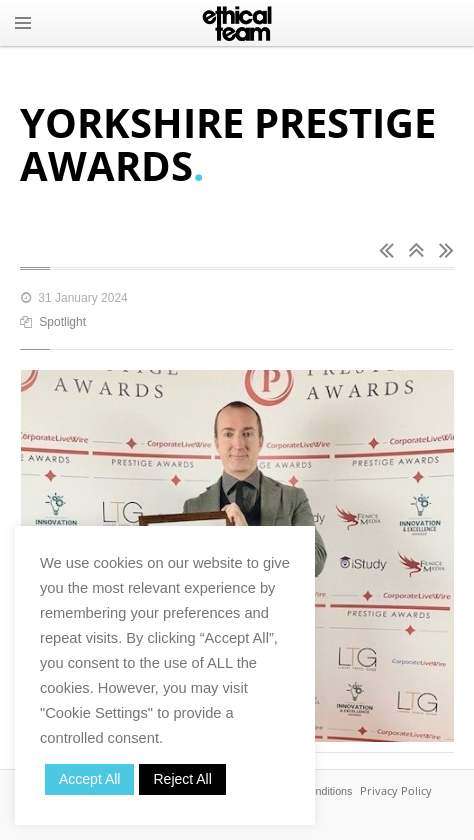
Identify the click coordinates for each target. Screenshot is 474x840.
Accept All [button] (89, 779)
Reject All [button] (182, 779)
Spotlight (62, 322)
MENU (23, 23)
